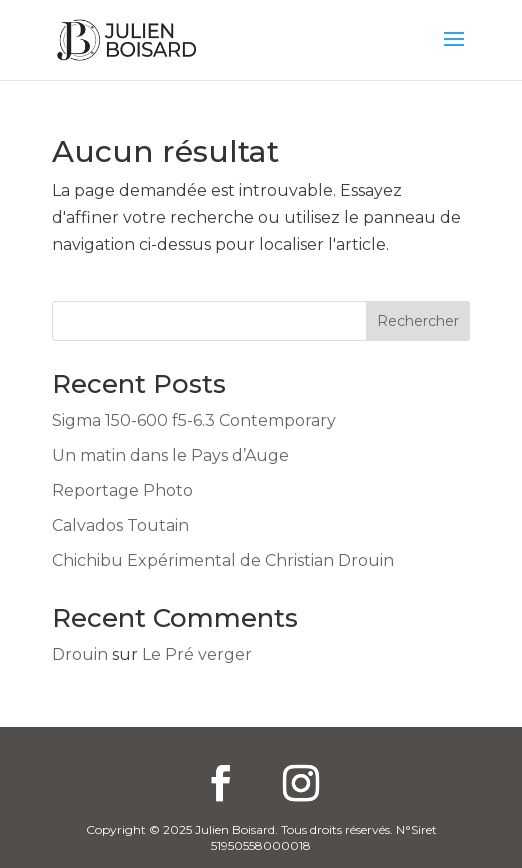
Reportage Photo (122, 490)
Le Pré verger (197, 654)
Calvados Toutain (120, 525)
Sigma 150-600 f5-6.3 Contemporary (194, 420)
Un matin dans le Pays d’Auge (170, 455)
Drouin (80, 654)
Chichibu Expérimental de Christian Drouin (223, 560)
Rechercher (418, 321)
